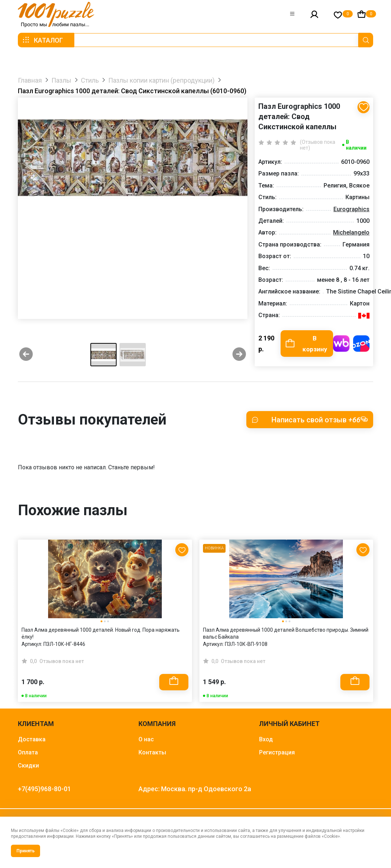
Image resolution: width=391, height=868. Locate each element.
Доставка (32, 740)
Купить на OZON (361, 344)
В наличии (356, 145)
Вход (266, 740)
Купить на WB (341, 344)
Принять (26, 851)
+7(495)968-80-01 (44, 790)
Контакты (152, 753)
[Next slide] (239, 356)
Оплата (28, 753)
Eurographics (351, 209)
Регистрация (277, 753)
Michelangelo (351, 232)
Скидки (28, 766)
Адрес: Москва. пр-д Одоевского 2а (195, 790)
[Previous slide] (26, 356)
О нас (146, 740)
